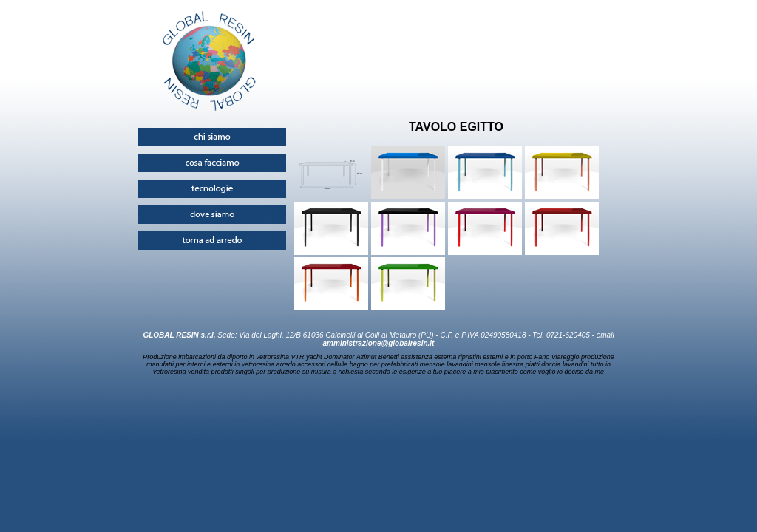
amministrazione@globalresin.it (379, 343)
